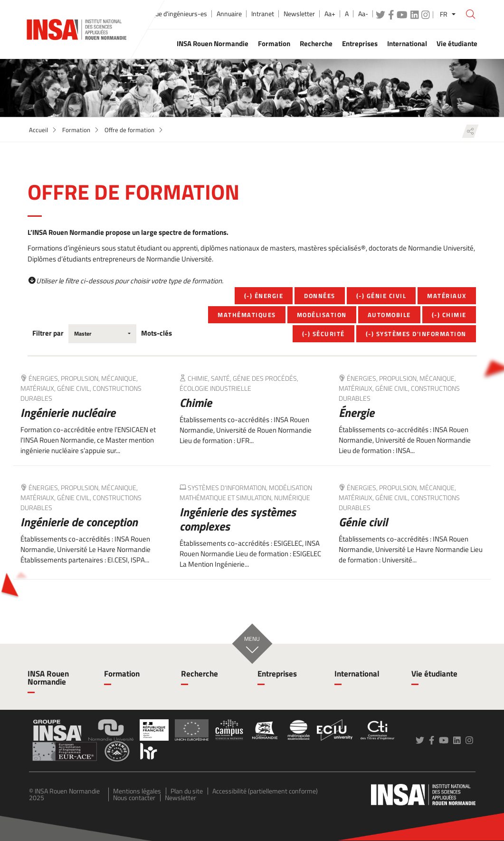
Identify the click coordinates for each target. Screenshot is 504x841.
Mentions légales (137, 791)
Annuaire (229, 14)
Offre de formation (129, 130)
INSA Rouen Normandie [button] (213, 43)
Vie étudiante (434, 674)
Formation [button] (274, 43)
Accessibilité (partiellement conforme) (265, 791)
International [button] (407, 43)
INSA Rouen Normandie (48, 678)
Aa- (363, 14)
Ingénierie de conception (79, 522)
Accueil (38, 130)
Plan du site (187, 791)
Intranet (263, 14)
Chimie (196, 403)
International (357, 674)
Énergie (357, 413)
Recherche (200, 674)
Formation (76, 130)
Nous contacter (134, 797)
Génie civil (363, 522)
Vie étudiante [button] (457, 43)
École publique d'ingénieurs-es (165, 14)
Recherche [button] (316, 43)
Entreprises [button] (360, 43)
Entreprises (277, 674)
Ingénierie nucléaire (68, 413)
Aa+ (330, 14)
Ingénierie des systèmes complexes (238, 519)
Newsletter (299, 14)
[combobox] (102, 334)
